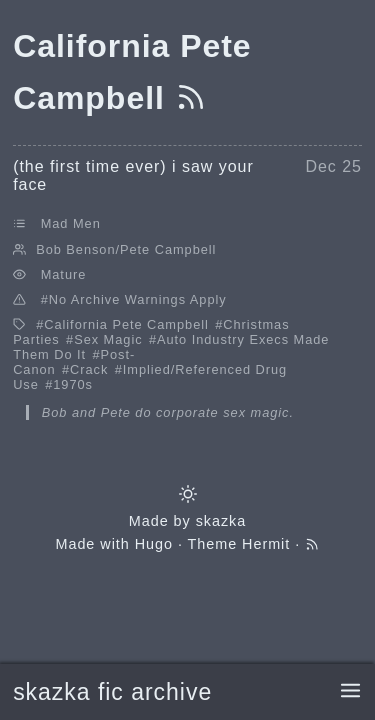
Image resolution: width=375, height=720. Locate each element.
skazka (221, 521)
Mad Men (71, 223)
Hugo (154, 544)
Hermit (266, 544)
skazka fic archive (112, 692)
